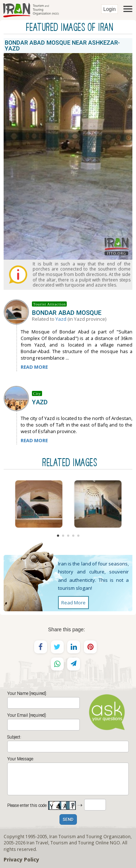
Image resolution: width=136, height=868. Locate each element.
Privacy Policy (21, 859)
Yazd (61, 319)
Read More (73, 603)
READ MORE (34, 367)
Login (110, 9)
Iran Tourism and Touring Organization (90, 836)
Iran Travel (37, 843)
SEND (68, 820)
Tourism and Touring (72, 843)
